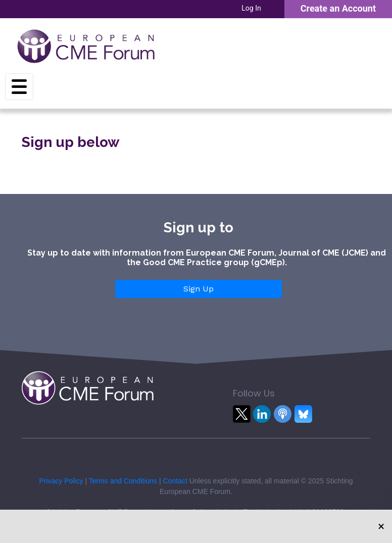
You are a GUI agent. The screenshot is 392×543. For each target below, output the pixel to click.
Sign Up (199, 289)
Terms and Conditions (123, 481)
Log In (251, 8)
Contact (175, 481)
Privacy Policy (61, 481)
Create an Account (338, 8)
